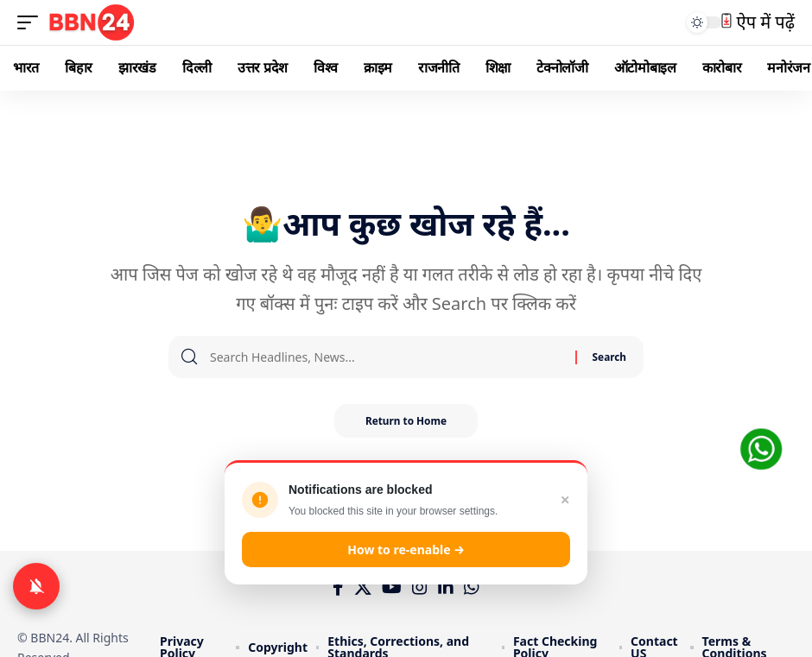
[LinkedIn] (446, 587)
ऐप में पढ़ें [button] (758, 22)
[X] (363, 587)
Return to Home (406, 421)
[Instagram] (420, 587)
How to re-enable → (406, 550)
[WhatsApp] (472, 587)
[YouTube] (392, 587)
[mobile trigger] (32, 22)
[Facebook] (338, 587)
